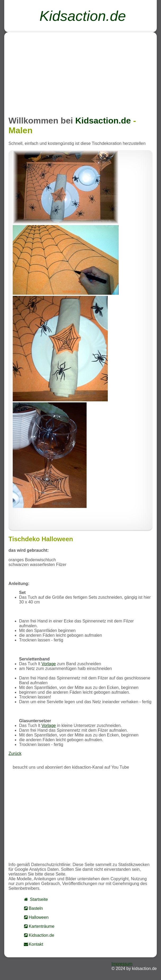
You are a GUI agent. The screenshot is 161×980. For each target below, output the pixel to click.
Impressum (122, 964)
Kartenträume (39, 926)
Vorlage (48, 664)
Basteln (33, 908)
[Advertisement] (81, 73)
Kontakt (33, 944)
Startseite (36, 899)
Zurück (15, 753)
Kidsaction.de (39, 935)
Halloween (36, 917)
